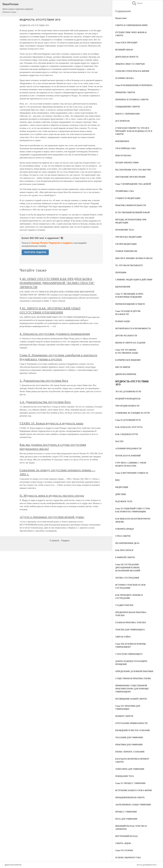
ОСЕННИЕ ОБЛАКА (125, 78)
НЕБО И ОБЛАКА (123, 155)
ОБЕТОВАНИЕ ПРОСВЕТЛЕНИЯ (130, 177)
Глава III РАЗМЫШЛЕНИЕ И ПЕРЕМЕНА (134, 85)
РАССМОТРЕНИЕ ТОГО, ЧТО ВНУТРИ (133, 170)
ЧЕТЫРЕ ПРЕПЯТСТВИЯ (127, 163)
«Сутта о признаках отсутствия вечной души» (52, 517)
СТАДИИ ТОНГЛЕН (124, 605)
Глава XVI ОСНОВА (124, 850)
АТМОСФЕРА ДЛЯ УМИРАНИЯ (130, 769)
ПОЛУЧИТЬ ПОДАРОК (35, 252)
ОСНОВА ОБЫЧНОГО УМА (128, 858)
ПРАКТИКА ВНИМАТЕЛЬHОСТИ (131, 205)
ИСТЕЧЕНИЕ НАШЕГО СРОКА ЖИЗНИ (134, 790)
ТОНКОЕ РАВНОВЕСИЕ (126, 251)
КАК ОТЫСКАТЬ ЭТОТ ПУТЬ (129, 427)
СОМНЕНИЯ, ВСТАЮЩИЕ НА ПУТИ (133, 413)
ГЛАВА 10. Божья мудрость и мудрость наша (51, 423)
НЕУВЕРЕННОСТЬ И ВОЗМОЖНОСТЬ (133, 328)
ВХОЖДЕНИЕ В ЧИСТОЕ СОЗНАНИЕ (133, 730)
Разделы (65, 541)
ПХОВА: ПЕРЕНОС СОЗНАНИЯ (130, 752)
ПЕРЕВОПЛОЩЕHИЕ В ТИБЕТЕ (130, 304)
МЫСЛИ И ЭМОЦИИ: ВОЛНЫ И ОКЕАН (134, 258)
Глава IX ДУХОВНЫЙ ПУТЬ (128, 420)
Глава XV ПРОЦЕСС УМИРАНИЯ (130, 783)
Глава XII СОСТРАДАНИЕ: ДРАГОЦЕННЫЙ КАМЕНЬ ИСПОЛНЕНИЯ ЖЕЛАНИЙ (128, 568)
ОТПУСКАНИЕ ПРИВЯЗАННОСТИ (131, 723)
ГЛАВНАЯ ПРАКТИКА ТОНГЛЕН (131, 622)
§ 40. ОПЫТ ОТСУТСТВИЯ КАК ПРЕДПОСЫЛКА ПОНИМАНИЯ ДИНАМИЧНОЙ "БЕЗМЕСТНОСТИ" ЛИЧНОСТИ (57, 283)
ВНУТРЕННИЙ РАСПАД (126, 836)
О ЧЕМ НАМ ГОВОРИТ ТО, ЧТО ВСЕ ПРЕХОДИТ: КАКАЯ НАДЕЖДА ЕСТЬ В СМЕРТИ (134, 131)
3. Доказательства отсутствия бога (44, 381)
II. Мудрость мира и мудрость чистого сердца (52, 495)
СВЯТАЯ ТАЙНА (123, 637)
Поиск (137, 3)
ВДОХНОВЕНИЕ (123, 287)
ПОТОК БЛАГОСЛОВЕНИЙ (128, 456)
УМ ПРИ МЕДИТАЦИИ (126, 244)
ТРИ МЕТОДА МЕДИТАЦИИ (128, 237)
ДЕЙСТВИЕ (121, 494)
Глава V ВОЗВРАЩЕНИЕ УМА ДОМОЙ (133, 184)
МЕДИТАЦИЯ (122, 487)
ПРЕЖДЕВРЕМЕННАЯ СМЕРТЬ (130, 797)
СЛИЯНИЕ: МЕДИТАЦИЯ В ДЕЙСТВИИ (134, 280)
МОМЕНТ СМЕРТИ (124, 716)
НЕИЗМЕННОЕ (122, 141)
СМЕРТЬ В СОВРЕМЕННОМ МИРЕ (131, 25)
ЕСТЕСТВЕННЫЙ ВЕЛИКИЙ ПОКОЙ (132, 212)
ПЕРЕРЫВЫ (121, 272)
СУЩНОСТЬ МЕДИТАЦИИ (128, 198)
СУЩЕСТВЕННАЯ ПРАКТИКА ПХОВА (133, 678)
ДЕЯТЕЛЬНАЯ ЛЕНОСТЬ (127, 57)
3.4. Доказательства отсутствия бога (45, 402)
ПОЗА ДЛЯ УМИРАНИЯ (126, 819)
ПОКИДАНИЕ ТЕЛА (125, 776)
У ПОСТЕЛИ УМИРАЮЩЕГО (129, 654)
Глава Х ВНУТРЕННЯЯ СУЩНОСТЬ (132, 473)
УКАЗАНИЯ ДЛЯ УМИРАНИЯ (129, 737)
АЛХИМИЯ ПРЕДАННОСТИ (128, 448)
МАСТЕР (119, 441)
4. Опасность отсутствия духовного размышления (55, 334)
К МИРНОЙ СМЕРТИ (125, 557)
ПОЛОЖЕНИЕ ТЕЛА (125, 230)
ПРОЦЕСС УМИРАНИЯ (126, 812)
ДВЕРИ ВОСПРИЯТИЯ (126, 374)
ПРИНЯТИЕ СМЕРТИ (125, 92)
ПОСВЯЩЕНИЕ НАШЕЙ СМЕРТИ (131, 699)
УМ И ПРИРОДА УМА (125, 148)
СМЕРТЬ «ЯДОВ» (123, 843)
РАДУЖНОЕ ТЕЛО (124, 501)
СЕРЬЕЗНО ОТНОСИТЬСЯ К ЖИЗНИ (132, 71)
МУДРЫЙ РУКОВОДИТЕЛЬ (128, 399)
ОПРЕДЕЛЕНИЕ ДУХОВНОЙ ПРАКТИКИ (134, 671)
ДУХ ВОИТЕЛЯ (122, 121)
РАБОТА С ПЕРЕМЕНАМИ (127, 114)
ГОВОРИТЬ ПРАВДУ (125, 529)
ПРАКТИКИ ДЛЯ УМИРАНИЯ (129, 745)
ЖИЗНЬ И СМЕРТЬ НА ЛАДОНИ (130, 343)
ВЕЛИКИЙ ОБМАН (124, 50)
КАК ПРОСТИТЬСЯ (124, 550)
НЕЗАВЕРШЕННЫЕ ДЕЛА (127, 543)
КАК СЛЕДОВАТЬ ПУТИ (127, 434)
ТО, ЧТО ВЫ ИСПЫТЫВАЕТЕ (129, 265)
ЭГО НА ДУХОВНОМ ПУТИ (128, 392)
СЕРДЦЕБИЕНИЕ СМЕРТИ (128, 107)
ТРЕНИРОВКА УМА (125, 191)
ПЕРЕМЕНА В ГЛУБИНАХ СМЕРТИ (132, 100)
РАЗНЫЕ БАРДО (123, 321)
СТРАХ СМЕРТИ (123, 536)
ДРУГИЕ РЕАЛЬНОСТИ (126, 336)
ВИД (117, 480)
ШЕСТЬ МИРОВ (123, 367)
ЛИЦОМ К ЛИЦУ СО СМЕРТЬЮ (130, 64)
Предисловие (121, 18)
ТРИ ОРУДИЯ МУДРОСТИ (127, 406)
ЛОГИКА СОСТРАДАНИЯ (127, 578)
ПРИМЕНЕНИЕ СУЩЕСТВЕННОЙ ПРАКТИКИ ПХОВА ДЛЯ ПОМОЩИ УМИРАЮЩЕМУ (132, 689)
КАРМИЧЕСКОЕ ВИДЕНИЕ (128, 360)
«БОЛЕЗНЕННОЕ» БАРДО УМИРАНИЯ (133, 805)
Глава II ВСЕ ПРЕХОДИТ (126, 43)
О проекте (54, 541)
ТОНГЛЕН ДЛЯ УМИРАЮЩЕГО (130, 630)
